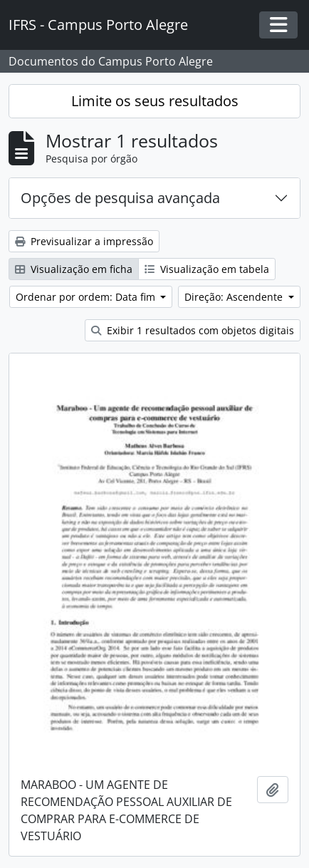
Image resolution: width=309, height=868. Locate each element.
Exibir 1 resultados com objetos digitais (193, 330)
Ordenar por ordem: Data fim (87, 297)
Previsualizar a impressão (84, 241)
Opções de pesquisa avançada (120, 198)
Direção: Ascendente (235, 297)
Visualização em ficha (74, 269)
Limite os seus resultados (155, 101)
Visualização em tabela (207, 269)
